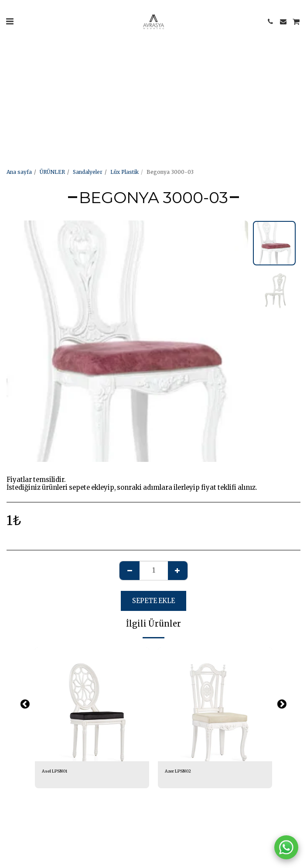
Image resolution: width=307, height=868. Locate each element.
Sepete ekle (153, 601)
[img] (92, 704)
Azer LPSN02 (178, 771)
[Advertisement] (150, 61)
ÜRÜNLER (52, 172)
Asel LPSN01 (55, 771)
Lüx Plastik (125, 172)
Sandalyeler (88, 172)
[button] (10, 21)
